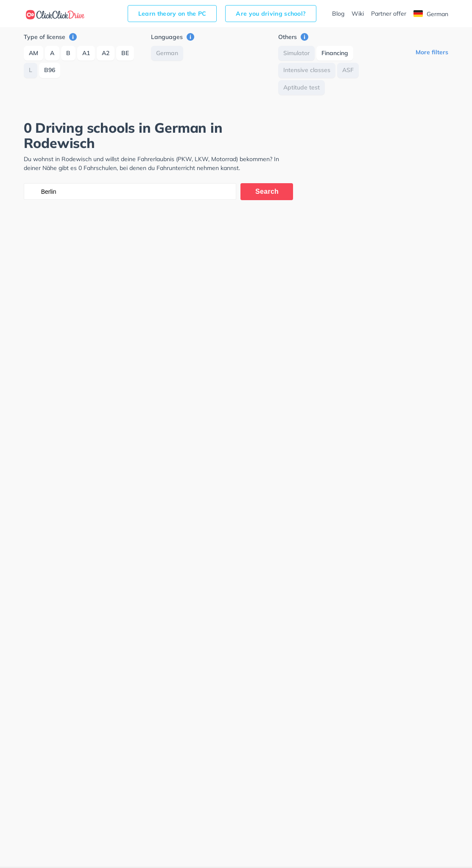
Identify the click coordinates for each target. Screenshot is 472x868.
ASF (348, 70)
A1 (86, 53)
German (431, 14)
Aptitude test (302, 87)
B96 (50, 70)
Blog (338, 14)
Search (267, 191)
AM (34, 53)
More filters (432, 52)
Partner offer (389, 14)
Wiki (358, 14)
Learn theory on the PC (172, 14)
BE (125, 53)
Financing (335, 53)
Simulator (296, 53)
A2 (106, 53)
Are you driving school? (271, 14)
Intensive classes (307, 70)
